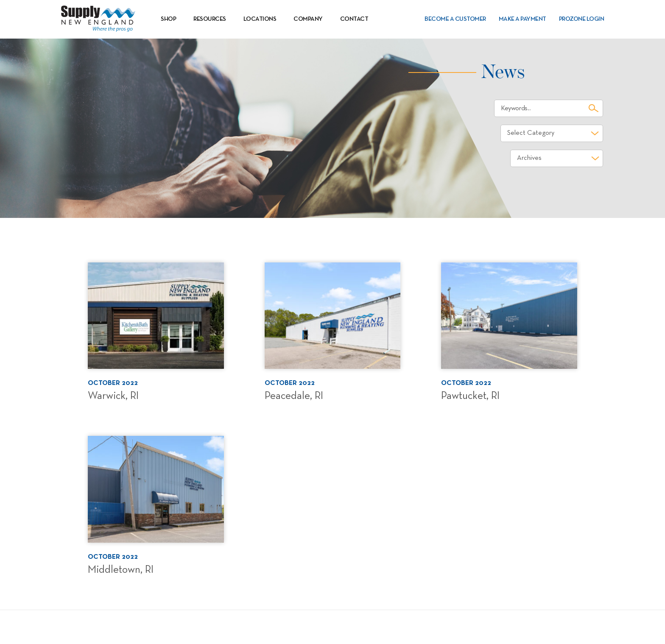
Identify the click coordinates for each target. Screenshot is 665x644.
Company (308, 19)
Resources (210, 19)
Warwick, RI (113, 396)
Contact (354, 19)
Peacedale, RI (294, 396)
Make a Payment (522, 19)
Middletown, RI (121, 570)
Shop (168, 19)
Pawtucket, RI (470, 396)
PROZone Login (582, 19)
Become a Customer (455, 19)
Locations (260, 19)
